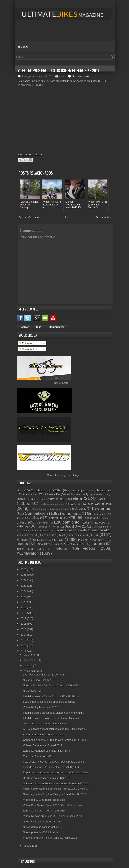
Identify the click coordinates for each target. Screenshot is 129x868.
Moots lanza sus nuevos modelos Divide (46, 724)
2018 (24, 613)
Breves (54, 499)
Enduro (22, 522)
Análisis (21, 499)
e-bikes (34, 518)
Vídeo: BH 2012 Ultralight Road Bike (44, 800)
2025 (24, 575)
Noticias (22, 540)
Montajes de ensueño (72, 535)
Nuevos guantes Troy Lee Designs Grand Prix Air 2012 (55, 794)
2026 (24, 569)
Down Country (99, 514)
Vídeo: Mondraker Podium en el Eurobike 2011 (50, 838)
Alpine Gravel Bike (99, 495)
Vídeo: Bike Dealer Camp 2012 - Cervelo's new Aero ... (55, 805)
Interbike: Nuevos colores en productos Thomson (51, 718)
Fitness (55, 527)
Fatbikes (22, 526)
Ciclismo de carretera (91, 503)
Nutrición (42, 540)
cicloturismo (103, 509)
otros (59, 539)
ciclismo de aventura (53, 504)
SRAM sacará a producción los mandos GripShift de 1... (55, 729)
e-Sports (103, 518)
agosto (28, 846)
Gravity (95, 527)
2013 (24, 640)
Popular (24, 327)
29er (58, 490)
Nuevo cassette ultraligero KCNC (42, 822)
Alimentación (52, 494)
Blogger (76, 475)
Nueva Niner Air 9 (33, 691)
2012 (24, 645)
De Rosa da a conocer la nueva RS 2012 (47, 778)
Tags (38, 327)
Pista (81, 540)
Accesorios (104, 490)
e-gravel (53, 518)
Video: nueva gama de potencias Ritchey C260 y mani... (55, 789)
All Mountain (74, 494)
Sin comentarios (80, 76)
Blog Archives (56, 327)
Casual (101, 499)
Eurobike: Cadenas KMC (37, 756)
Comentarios (28, 349)
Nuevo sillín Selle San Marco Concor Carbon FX (51, 685)
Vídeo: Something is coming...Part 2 (44, 735)
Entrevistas (43, 523)
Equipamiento (67, 522)
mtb (95, 534)
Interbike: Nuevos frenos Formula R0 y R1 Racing (52, 696)
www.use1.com (34, 155)
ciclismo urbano (60, 509)
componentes (72, 514)
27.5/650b (38, 490)
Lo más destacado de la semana (79, 530)
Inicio (68, 217)
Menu (23, 47)
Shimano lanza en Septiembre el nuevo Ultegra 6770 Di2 (56, 783)
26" (19, 490)
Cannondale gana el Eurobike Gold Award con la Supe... (55, 740)
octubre (28, 665)
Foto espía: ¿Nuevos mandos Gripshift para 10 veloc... (54, 762)
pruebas (22, 544)
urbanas (62, 549)
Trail (82, 544)
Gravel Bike (73, 526)
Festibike (42, 527)
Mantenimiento (25, 535)
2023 (24, 586)
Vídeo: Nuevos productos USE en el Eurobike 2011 (53, 816)
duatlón (20, 518)
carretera (74, 498)
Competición (36, 513)
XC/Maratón (28, 553)
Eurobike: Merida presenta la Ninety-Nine (47, 751)
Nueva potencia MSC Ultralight (41, 832)
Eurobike (100, 523)
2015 (24, 629)
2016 (24, 624)
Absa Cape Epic (81, 491)
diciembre (30, 655)
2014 (24, 635)
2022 (24, 591)
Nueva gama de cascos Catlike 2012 (44, 827)
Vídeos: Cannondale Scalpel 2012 (43, 745)
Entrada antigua (104, 217)
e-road (89, 518)
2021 (24, 597)
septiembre (30, 671)
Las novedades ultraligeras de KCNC (44, 675)
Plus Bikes (98, 540)
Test (69, 544)
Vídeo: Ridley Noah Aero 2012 (40, 707)
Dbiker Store (61, 383)
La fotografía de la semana (35, 530)
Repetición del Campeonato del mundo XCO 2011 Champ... (57, 772)
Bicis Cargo (40, 499)
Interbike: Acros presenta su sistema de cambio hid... (53, 713)
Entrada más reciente (29, 217)
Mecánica (46, 535)
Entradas (26, 343)
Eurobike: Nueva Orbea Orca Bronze (44, 811)
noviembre (30, 660)
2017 (24, 618)
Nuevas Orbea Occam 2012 (39, 680)
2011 (24, 651)
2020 (24, 602)
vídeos (63, 76)
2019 (24, 608)
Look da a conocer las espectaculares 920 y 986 (51, 767)
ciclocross (79, 509)
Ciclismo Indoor (38, 509)
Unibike (41, 549)
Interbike (107, 527)
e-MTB (70, 518)
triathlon (97, 544)
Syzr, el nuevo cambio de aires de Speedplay (49, 702)
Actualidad (31, 494)
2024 (24, 580)
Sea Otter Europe (49, 544)
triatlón (20, 549)
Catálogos (24, 504)
